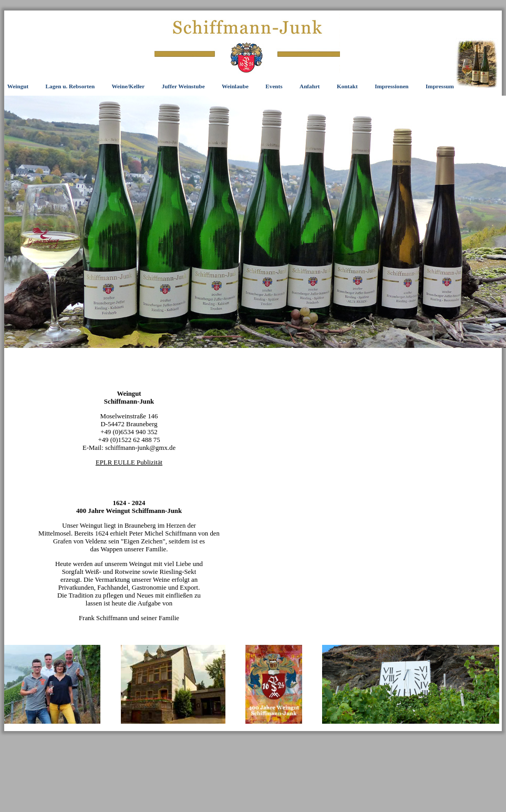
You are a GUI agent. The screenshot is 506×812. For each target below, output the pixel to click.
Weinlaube (235, 86)
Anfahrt (310, 86)
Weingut (18, 86)
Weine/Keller (128, 86)
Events (274, 86)
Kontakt (347, 86)
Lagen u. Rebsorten (70, 86)
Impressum (440, 86)
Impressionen (391, 86)
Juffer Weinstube (183, 86)
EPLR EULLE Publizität (129, 462)
